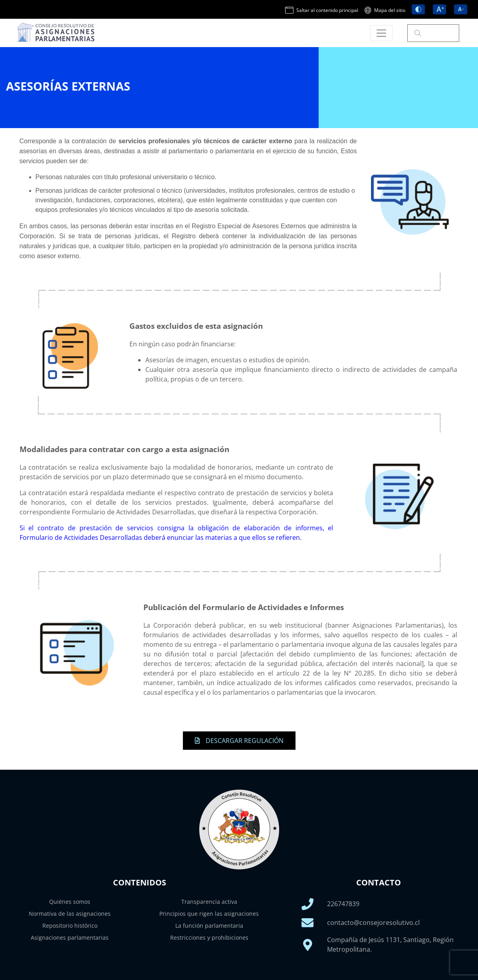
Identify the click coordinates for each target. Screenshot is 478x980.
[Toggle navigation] (381, 33)
